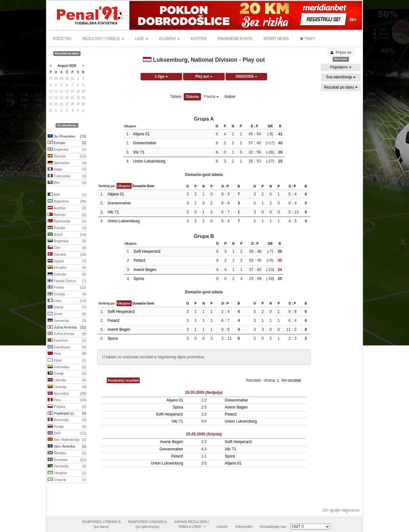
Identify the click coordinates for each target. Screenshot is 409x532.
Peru (67, 400)
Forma (212, 97)
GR (270, 126)
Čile (67, 248)
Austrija (67, 208)
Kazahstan (67, 347)
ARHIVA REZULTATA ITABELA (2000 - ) (192, 524)
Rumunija (67, 420)
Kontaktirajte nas (273, 527)
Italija (67, 170)
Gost (150, 186)
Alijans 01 (141, 134)
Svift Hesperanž (147, 251)
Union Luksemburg (149, 161)
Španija (67, 156)
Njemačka (67, 163)
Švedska (67, 460)
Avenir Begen (145, 270)
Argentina (67, 202)
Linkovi (222, 527)
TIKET (307, 39)
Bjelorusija (67, 221)
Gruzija (67, 294)
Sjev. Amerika (67, 447)
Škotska (67, 453)
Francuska (67, 176)
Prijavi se (341, 52)
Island (67, 307)
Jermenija (67, 321)
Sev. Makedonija (67, 440)
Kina (67, 354)
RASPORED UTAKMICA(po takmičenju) (147, 524)
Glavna (192, 97)
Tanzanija (67, 466)
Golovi (230, 97)
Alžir (67, 195)
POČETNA (62, 39)
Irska (67, 301)
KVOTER (199, 39)
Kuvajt (67, 374)
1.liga (161, 76)
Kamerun (67, 341)
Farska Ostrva (67, 281)
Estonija (67, 274)
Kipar (67, 361)
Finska (67, 288)
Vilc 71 (139, 152)
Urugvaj (67, 480)
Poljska (67, 407)
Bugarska (67, 241)
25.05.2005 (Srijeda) (204, 434)
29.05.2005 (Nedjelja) (204, 393)
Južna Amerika (67, 328)
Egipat (67, 261)
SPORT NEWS (276, 39)
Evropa (67, 143)
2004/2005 (246, 76)
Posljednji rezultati (123, 380)
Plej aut (204, 76)
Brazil (67, 235)
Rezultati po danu (341, 87)
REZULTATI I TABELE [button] (103, 39)
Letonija (67, 380)
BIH (67, 183)
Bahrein (67, 215)
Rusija (67, 427)
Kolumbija (67, 367)
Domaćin (139, 186)
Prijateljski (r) (67, 414)
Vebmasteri (244, 527)
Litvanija (67, 387)
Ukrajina (67, 473)
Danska (67, 255)
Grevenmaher (145, 143)
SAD (67, 433)
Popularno (341, 67)
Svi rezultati (291, 380)
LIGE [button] (142, 39)
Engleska (67, 150)
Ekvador (67, 268)
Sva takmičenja (341, 77)
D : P (255, 126)
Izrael (67, 314)
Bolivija (67, 228)
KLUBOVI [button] (170, 39)
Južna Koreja (67, 334)
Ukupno (124, 186)
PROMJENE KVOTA (235, 39)
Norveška (67, 394)
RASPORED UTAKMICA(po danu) (101, 524)
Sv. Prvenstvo (67, 137)
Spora (139, 279)
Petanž (139, 260)
